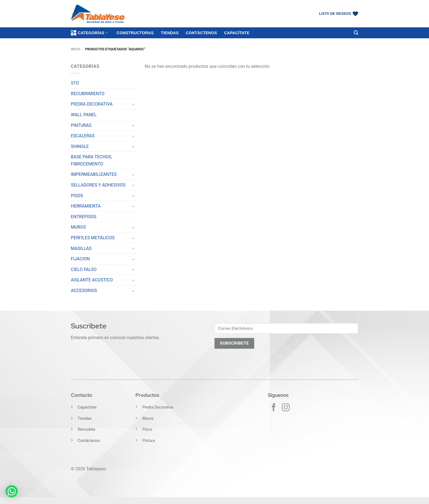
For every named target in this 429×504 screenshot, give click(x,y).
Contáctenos (201, 33)
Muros (148, 419)
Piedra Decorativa (158, 407)
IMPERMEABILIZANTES (94, 174)
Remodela (86, 429)
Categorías (89, 33)
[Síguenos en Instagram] (286, 408)
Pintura (149, 441)
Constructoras (135, 33)
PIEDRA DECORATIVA (92, 104)
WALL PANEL (84, 115)
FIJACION (80, 259)
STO (75, 83)
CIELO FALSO (84, 270)
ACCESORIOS (84, 291)
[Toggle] (133, 104)
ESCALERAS (83, 136)
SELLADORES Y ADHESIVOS (98, 185)
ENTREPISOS (84, 217)
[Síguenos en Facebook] (274, 408)
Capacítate (237, 33)
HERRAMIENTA (86, 206)
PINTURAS (81, 125)
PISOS (77, 196)
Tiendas (170, 33)
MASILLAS (81, 248)
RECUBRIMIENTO (88, 94)
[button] (356, 33)
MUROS (78, 227)
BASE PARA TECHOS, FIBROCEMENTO (92, 160)
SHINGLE (80, 146)
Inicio (76, 49)
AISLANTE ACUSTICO (92, 280)
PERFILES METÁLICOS (93, 238)
